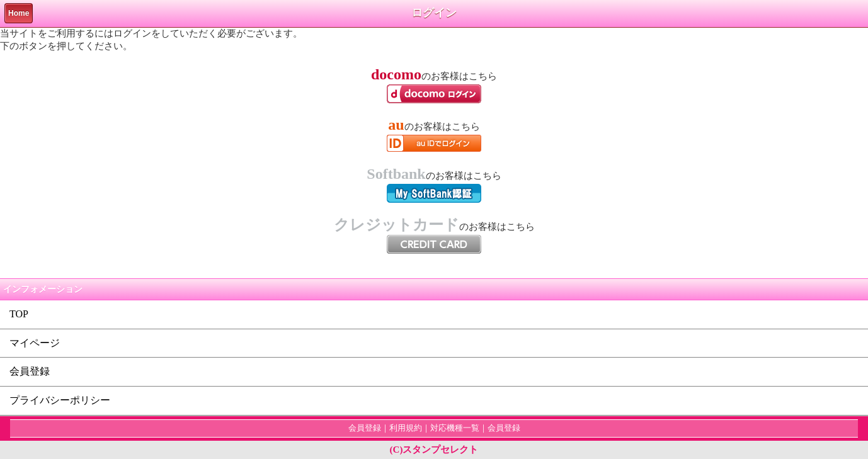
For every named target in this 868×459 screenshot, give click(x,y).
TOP (19, 314)
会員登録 (30, 371)
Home (19, 13)
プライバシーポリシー (60, 400)
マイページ (35, 343)
